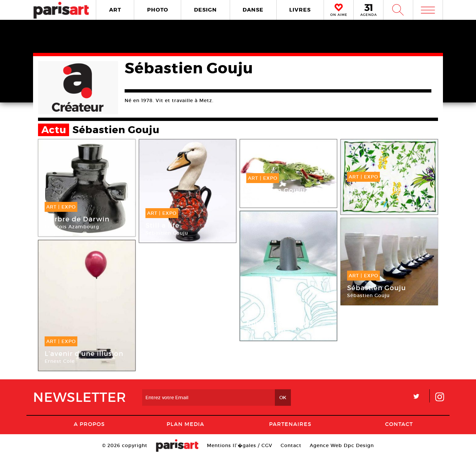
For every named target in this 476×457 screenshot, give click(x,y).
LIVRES (300, 10)
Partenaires (290, 424)
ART (115, 10)
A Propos (89, 424)
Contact (399, 424)
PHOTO (158, 10)
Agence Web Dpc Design (342, 445)
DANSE (253, 10)
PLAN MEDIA (185, 424)
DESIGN (205, 10)
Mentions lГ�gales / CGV (239, 445)
